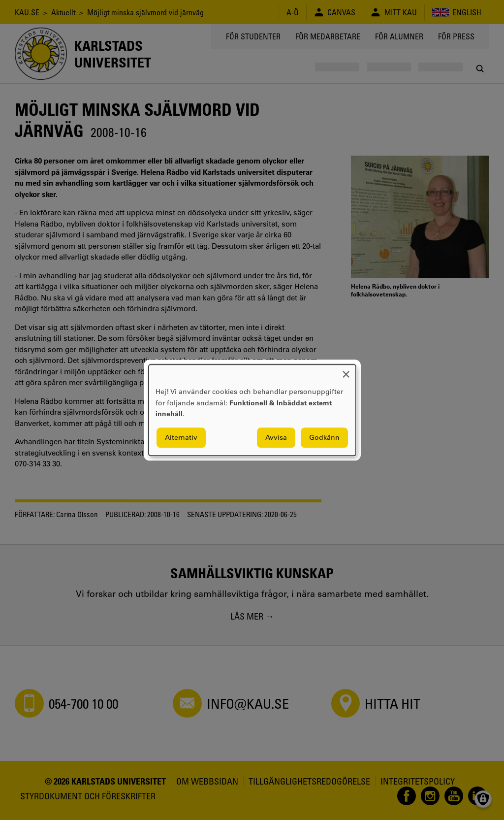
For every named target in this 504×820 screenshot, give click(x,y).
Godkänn (324, 437)
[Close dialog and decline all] (346, 371)
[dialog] (252, 410)
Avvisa (276, 437)
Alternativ (181, 437)
